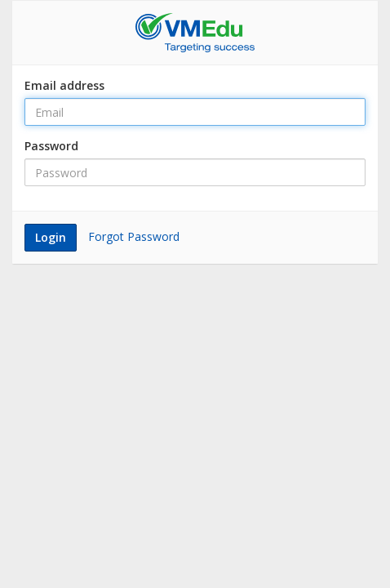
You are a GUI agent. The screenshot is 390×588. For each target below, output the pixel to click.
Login (51, 237)
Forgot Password (134, 236)
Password (51, 146)
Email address (64, 85)
